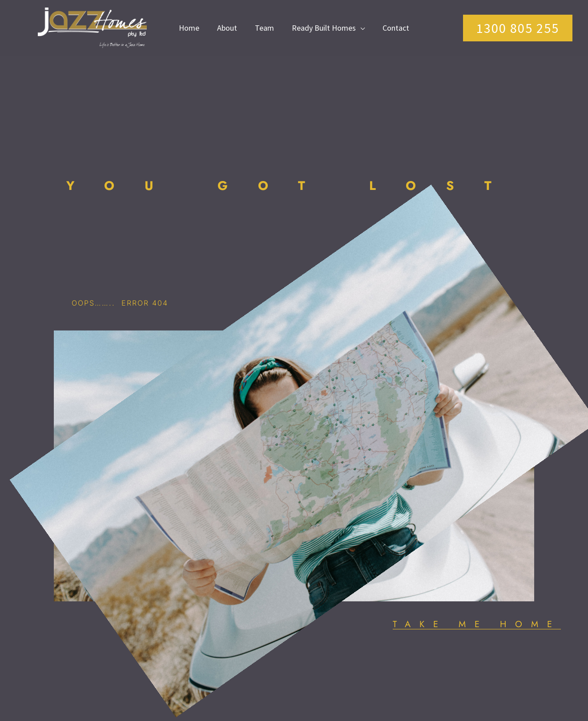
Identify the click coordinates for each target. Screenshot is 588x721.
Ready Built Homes (324, 28)
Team (264, 28)
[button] (518, 28)
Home (189, 28)
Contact (396, 28)
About (227, 28)
